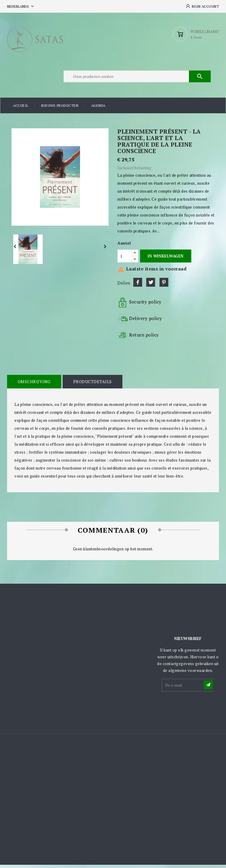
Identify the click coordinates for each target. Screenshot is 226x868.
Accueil (21, 109)
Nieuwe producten (60, 109)
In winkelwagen (166, 259)
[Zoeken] (137, 79)
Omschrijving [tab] (34, 385)
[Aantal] (124, 260)
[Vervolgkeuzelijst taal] (21, 6)
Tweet (151, 285)
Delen (138, 285)
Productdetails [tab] (92, 385)
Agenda (98, 109)
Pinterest (164, 285)
